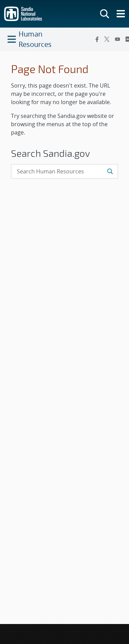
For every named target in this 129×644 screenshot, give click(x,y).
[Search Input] (64, 171)
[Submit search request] (110, 171)
